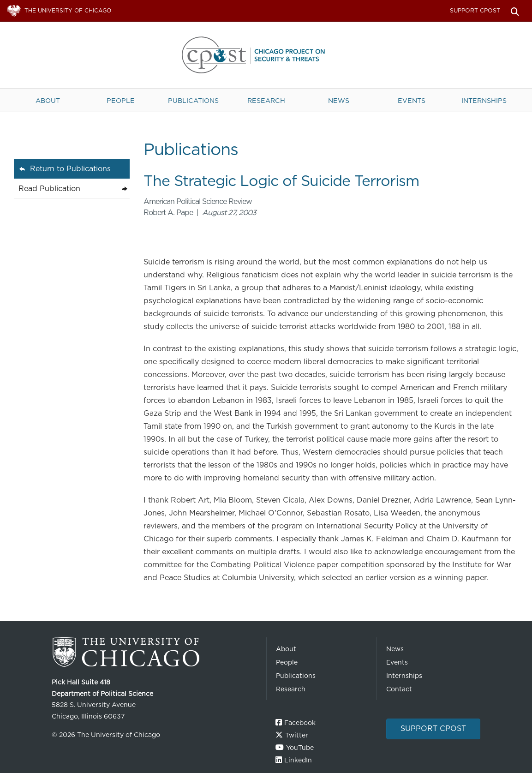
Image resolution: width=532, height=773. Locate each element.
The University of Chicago (155, 652)
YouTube (300, 748)
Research (266, 100)
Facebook (300, 723)
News (339, 100)
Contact (399, 689)
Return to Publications (70, 169)
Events (412, 100)
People (121, 100)
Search (515, 11)
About (48, 100)
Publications (193, 100)
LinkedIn (298, 760)
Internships (484, 100)
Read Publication (49, 189)
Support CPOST (475, 10)
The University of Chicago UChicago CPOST (266, 55)
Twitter (297, 735)
